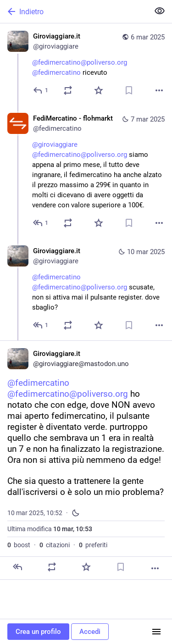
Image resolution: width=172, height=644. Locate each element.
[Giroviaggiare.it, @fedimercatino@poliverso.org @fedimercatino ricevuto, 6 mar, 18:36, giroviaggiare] (86, 64)
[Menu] (156, 632)
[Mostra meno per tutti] (160, 11)
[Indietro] (74, 11)
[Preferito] (99, 90)
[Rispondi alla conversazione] (41, 223)
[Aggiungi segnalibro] (129, 90)
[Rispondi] (41, 90)
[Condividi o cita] (68, 90)
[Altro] (159, 90)
